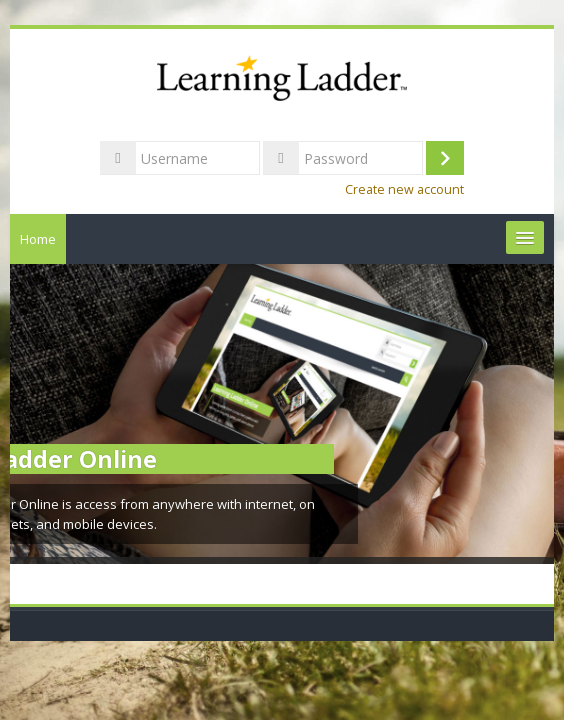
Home (38, 239)
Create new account (404, 189)
